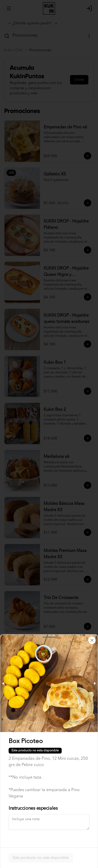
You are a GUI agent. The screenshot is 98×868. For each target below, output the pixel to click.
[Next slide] (95, 683)
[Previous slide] (3, 683)
